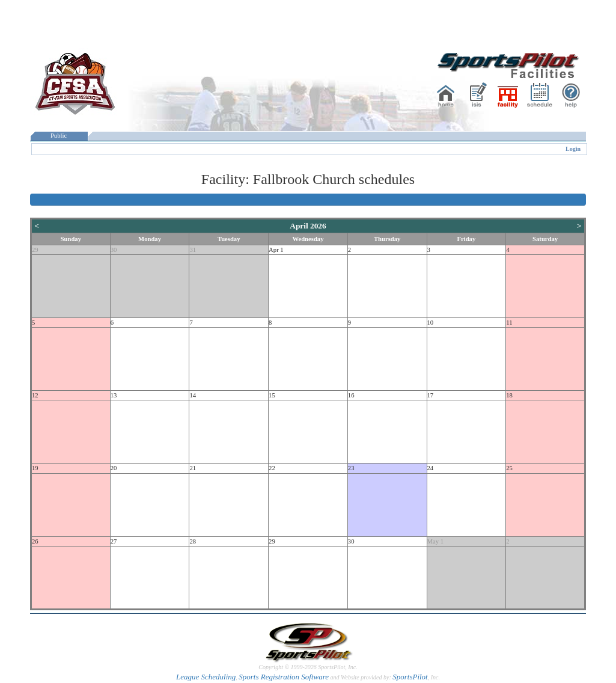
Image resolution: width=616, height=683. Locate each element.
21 (193, 468)
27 (114, 541)
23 (351, 468)
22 (272, 468)
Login (573, 149)
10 (431, 323)
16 (351, 395)
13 (114, 395)
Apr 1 (276, 250)
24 (431, 468)
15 (272, 395)
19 (35, 468)
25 (509, 468)
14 (193, 395)
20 (114, 468)
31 (193, 250)
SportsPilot (410, 677)
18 (509, 395)
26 (35, 541)
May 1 (436, 541)
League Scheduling (206, 677)
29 (35, 250)
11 (509, 323)
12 (35, 395)
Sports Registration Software (284, 677)
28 (193, 541)
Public (59, 136)
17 (431, 395)
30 (114, 250)
